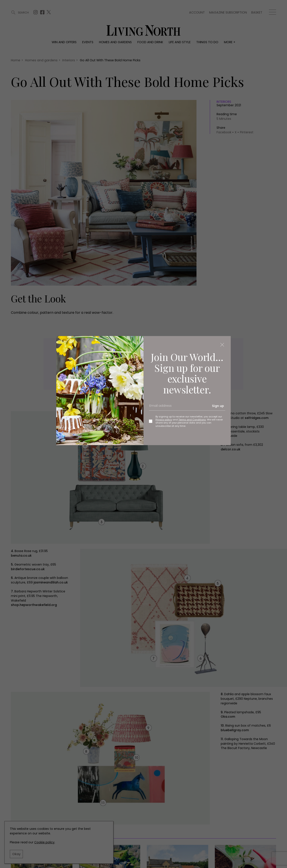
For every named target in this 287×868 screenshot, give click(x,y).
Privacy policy (164, 420)
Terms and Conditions (192, 420)
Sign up (218, 406)
